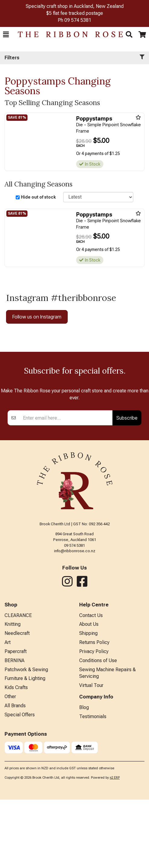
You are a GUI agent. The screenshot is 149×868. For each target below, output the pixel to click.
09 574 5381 (78, 20)
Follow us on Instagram (37, 317)
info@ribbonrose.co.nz (75, 619)
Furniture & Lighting (25, 747)
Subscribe (127, 486)
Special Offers (20, 783)
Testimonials (93, 785)
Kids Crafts (16, 756)
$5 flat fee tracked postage (75, 13)
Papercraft (16, 720)
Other (10, 765)
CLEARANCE (18, 684)
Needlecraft (17, 702)
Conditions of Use (98, 729)
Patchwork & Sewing (26, 738)
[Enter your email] (66, 486)
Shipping (88, 702)
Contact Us (91, 684)
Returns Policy (94, 711)
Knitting (13, 693)
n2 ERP (115, 846)
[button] (6, 35)
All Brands (15, 774)
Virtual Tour (91, 754)
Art (8, 711)
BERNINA (15, 729)
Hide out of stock (38, 197)
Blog (84, 776)
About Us (89, 693)
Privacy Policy (94, 720)
